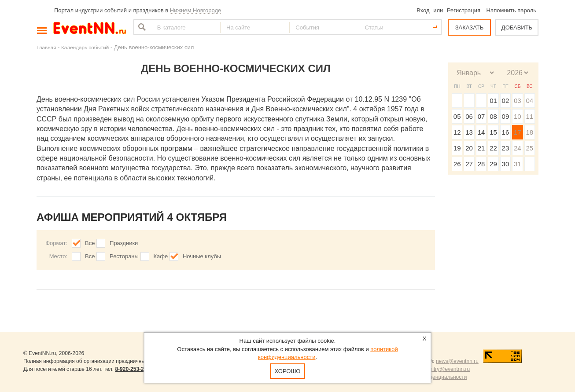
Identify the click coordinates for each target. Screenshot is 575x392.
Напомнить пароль (511, 10)
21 (481, 148)
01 (493, 101)
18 (529, 132)
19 (457, 148)
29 (493, 164)
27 (469, 164)
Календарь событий (85, 47)
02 (506, 101)
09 (506, 116)
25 (529, 148)
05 (457, 116)
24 (518, 148)
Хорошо (288, 371)
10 (518, 116)
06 (469, 116)
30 (506, 164)
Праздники (124, 243)
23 (506, 148)
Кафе (161, 256)
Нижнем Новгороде (196, 10)
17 (518, 132)
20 (469, 148)
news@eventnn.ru (457, 361)
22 (493, 148)
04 (529, 101)
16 (506, 132)
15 (493, 132)
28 (481, 164)
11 (529, 116)
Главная (46, 47)
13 (469, 132)
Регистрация (464, 10)
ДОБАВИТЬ (517, 27)
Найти (141, 27)
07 (481, 116)
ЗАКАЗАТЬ (470, 27)
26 (457, 164)
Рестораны (124, 256)
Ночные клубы (202, 256)
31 (518, 164)
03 (518, 101)
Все (90, 243)
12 (457, 132)
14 (481, 132)
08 (493, 116)
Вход (423, 10)
